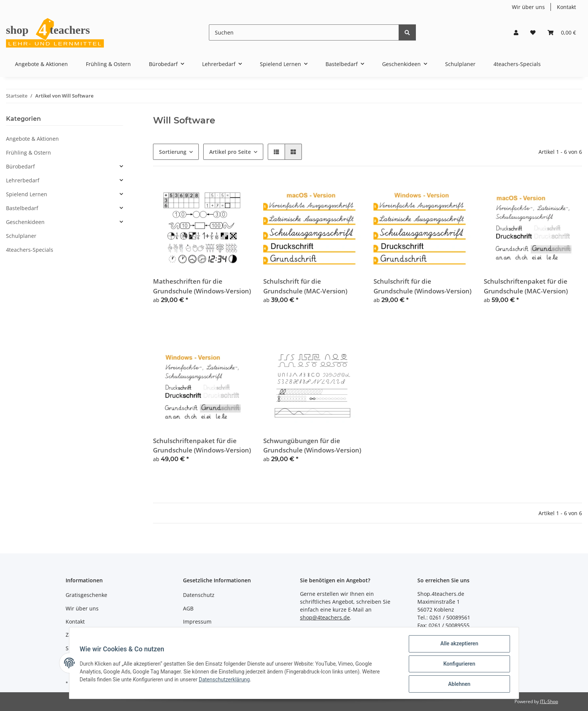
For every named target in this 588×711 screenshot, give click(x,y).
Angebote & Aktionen (32, 139)
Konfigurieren (457, 665)
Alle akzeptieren (457, 645)
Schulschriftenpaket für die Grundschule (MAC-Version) (526, 286)
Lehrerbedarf (23, 180)
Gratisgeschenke (86, 595)
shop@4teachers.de (325, 617)
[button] (516, 32)
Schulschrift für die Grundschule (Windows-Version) (422, 286)
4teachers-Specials (30, 250)
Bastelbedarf (22, 208)
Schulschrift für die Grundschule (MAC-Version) (305, 286)
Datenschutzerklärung (226, 681)
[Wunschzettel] (533, 32)
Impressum (197, 622)
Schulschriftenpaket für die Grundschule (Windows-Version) (202, 445)
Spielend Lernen (27, 194)
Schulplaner (21, 236)
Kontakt (566, 7)
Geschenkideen (25, 222)
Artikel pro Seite (230, 152)
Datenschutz (199, 595)
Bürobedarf (20, 166)
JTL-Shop (549, 701)
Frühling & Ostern (28, 153)
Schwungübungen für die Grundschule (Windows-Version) (312, 445)
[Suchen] (304, 32)
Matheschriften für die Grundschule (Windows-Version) (202, 286)
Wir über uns (528, 7)
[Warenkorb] (562, 32)
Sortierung (173, 152)
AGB (188, 608)
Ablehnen (457, 684)
